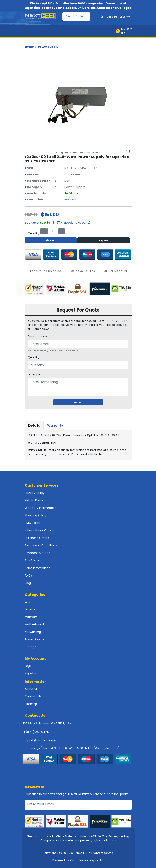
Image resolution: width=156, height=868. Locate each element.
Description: (36, 374)
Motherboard (34, 624)
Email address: (38, 336)
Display (30, 609)
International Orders (39, 530)
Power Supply (48, 47)
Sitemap (31, 704)
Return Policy (34, 500)
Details (34, 425)
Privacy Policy (35, 493)
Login (28, 666)
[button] (125, 31)
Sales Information (38, 568)
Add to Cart (51, 240)
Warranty (55, 425)
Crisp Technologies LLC (87, 860)
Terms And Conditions (41, 545)
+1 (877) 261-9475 (35, 732)
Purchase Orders (37, 538)
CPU (28, 602)
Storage (30, 647)
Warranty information (41, 508)
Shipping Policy (35, 515)
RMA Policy (32, 523)
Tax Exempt (33, 560)
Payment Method (37, 553)
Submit (78, 402)
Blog (28, 583)
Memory (31, 617)
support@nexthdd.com (39, 740)
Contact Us (33, 696)
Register (31, 673)
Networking (33, 632)
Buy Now (104, 240)
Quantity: (34, 357)
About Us (31, 689)
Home (29, 47)
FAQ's (29, 575)
